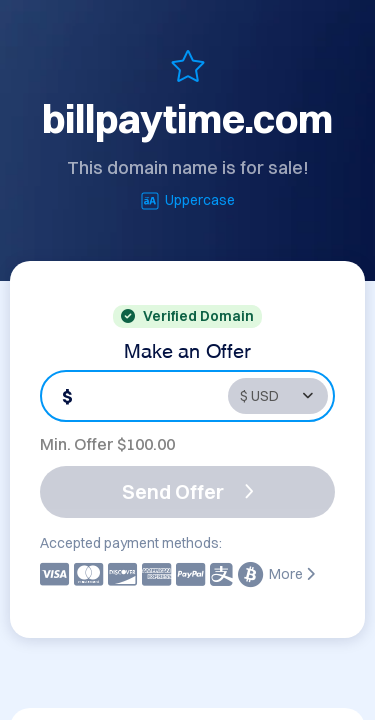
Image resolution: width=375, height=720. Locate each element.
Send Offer (188, 491)
